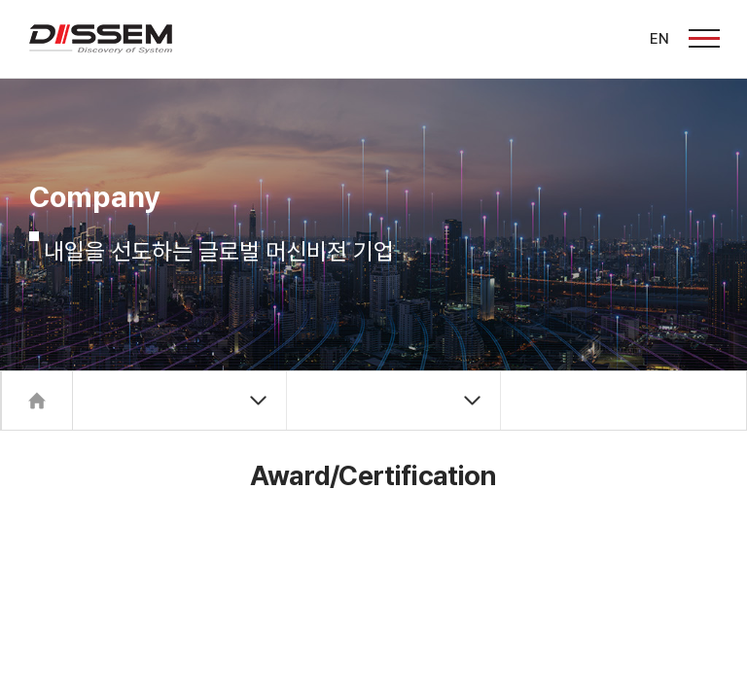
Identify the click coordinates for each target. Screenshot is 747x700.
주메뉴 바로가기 (0, 0)
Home (37, 401)
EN (659, 39)
